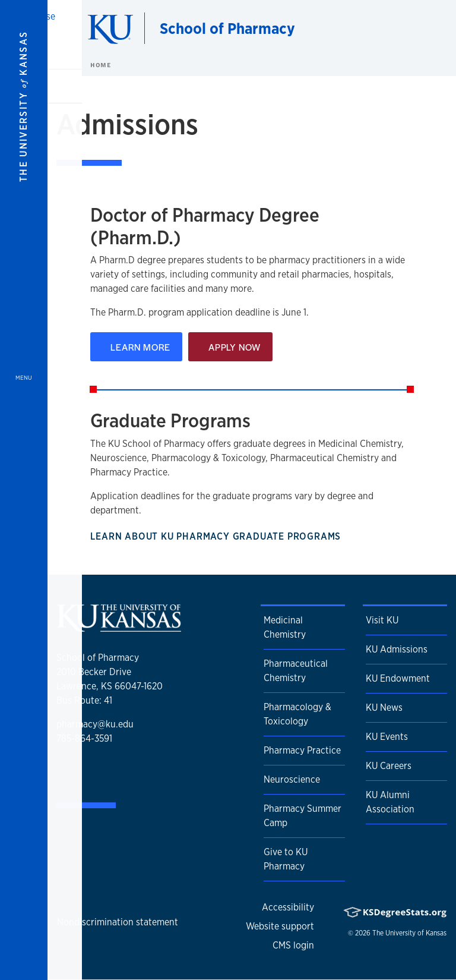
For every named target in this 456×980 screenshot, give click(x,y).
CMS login (293, 945)
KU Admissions (397, 649)
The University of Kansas (409, 933)
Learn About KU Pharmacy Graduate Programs (221, 536)
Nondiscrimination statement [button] (118, 922)
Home (100, 65)
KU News (384, 708)
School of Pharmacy (227, 28)
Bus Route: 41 (84, 700)
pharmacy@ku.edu (95, 724)
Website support (280, 926)
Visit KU (382, 620)
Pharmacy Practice (302, 750)
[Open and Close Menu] (24, 490)
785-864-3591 (84, 738)
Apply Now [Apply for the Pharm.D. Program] (230, 347)
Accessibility (288, 907)
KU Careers (389, 766)
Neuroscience (292, 779)
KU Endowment (398, 678)
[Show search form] (404, 29)
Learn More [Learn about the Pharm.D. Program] (136, 347)
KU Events (387, 737)
